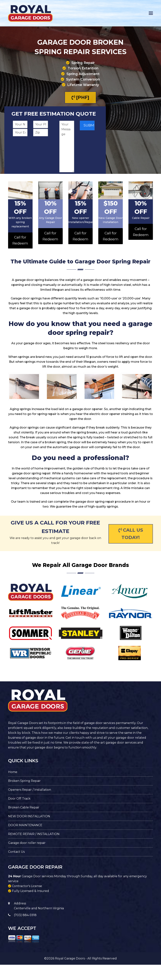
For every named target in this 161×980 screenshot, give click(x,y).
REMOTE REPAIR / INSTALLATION (34, 834)
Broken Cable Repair (24, 807)
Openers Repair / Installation (30, 790)
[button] (151, 13)
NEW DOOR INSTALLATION (29, 816)
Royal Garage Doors (70, 958)
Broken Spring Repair (24, 781)
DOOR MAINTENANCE (25, 825)
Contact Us (16, 852)
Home (13, 772)
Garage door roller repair (27, 843)
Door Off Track (19, 799)
